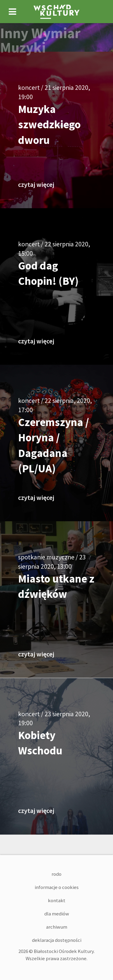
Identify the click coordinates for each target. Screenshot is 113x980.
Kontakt (57, 900)
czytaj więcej (36, 185)
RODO (56, 874)
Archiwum (57, 927)
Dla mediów (57, 914)
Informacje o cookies (57, 887)
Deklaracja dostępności (57, 940)
